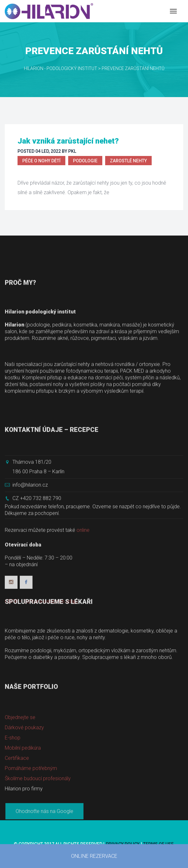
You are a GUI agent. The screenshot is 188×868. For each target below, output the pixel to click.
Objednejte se (20, 762)
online (83, 587)
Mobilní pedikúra (23, 793)
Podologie (85, 161)
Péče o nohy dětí (41, 161)
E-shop (13, 783)
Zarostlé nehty (128, 161)
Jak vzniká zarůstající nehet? (68, 141)
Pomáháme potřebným (31, 813)
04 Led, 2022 (48, 151)
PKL (72, 151)
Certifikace (17, 803)
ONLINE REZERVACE (94, 856)
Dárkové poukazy (24, 773)
